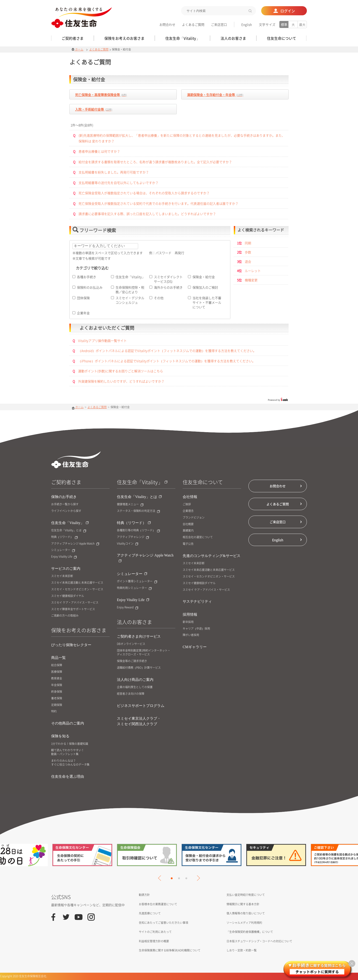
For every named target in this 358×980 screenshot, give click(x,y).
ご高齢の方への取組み (65, 616)
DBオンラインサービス (131, 644)
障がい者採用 (191, 635)
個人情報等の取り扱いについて (246, 913)
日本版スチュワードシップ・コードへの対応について (259, 941)
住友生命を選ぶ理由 (68, 776)
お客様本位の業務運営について (158, 904)
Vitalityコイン (128, 544)
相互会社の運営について (198, 537)
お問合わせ (167, 24)
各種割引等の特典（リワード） (138, 530)
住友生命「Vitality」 (130, 277)
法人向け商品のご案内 (135, 680)
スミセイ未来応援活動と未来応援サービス (77, 583)
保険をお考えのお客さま (79, 630)
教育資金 (57, 678)
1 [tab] (172, 878)
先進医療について (150, 913)
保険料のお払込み (90, 287)
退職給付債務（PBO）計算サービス (139, 668)
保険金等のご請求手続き (132, 661)
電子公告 (188, 544)
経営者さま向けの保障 (131, 694)
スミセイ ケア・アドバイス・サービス (75, 603)
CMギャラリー (195, 647)
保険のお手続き (64, 497)
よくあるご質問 (193, 24)
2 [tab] (179, 878)
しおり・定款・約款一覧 (242, 950)
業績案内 (188, 531)
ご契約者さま (66, 482)
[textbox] (218, 11)
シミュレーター (63, 550)
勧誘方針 (144, 895)
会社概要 (188, 524)
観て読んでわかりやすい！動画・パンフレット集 (68, 752)
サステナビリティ (197, 601)
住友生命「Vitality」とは (69, 530)
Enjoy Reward (128, 607)
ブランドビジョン (194, 518)
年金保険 (57, 685)
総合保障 (57, 665)
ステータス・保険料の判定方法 (138, 511)
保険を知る (60, 736)
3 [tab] (186, 878)
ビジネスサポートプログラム (141, 706)
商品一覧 (58, 658)
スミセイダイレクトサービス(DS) (168, 279)
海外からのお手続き (168, 287)
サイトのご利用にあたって (155, 932)
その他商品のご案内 (68, 723)
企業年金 (83, 313)
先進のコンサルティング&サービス (212, 556)
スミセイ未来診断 (62, 576)
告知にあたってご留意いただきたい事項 (163, 923)
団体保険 (83, 298)
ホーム (77, 49)
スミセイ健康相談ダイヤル (68, 596)
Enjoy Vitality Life (64, 557)
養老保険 (57, 698)
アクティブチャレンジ (133, 537)
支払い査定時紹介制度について (246, 895)
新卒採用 (188, 622)
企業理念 (188, 511)
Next (197, 878)
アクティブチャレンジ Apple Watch (75, 544)
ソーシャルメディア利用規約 (244, 923)
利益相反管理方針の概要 (154, 941)
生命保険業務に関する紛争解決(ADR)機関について (170, 950)
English (247, 24)
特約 (54, 711)
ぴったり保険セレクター (71, 645)
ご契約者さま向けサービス (139, 636)
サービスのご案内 (66, 569)
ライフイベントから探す (66, 511)
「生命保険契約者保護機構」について (250, 932)
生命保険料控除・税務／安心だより (130, 290)
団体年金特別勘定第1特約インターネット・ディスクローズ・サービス (144, 652)
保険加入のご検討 (205, 287)
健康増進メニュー (130, 504)
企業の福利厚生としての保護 (135, 687)
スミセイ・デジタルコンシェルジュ (130, 300)
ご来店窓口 (219, 24)
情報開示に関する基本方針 (243, 904)
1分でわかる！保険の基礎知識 (70, 744)
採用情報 (190, 614)
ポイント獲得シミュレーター (137, 581)
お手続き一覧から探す (65, 504)
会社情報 (190, 497)
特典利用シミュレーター (134, 588)
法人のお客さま (134, 622)
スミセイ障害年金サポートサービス (73, 609)
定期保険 (57, 705)
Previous (161, 878)
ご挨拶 (187, 504)
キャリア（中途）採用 (196, 629)
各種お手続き (87, 277)
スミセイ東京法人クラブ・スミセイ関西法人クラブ (139, 721)
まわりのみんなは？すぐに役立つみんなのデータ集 (70, 763)
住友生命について (203, 482)
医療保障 (57, 672)
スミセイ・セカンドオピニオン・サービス (77, 589)
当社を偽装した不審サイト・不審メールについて (207, 302)
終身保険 (57, 692)
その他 (159, 298)
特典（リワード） (64, 537)
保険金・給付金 (204, 277)
